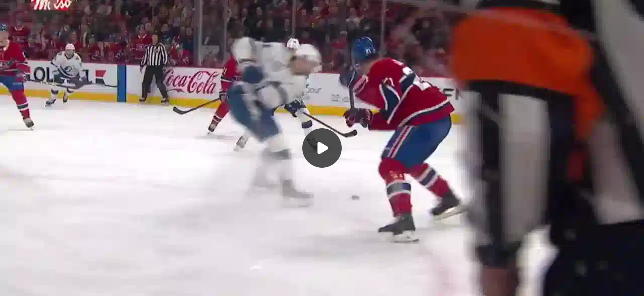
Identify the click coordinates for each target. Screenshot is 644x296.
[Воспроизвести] (322, 148)
